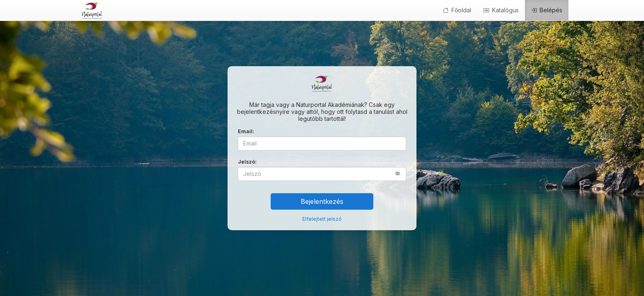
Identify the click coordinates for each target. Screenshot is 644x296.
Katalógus (501, 10)
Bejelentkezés (322, 201)
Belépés (547, 10)
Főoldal (457, 10)
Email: (246, 131)
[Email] (322, 143)
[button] (401, 174)
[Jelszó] (322, 174)
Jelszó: (247, 162)
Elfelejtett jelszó (322, 219)
